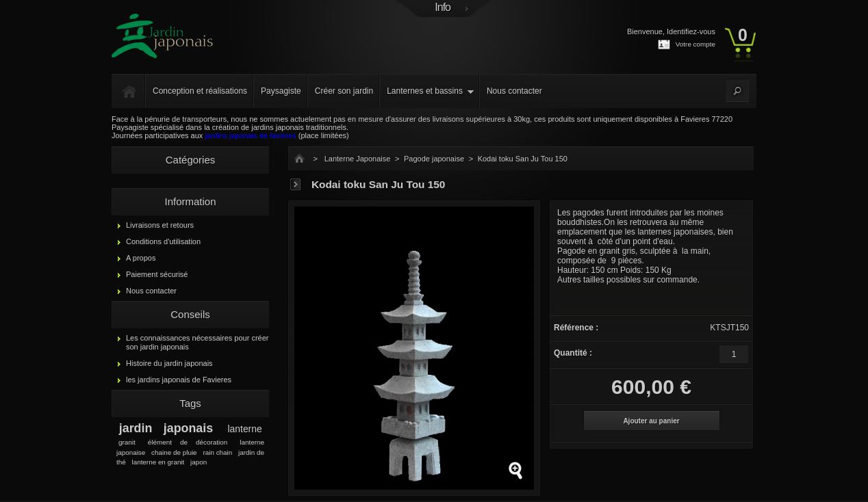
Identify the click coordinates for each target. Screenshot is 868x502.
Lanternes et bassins (425, 91)
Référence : (576, 328)
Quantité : (573, 353)
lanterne (245, 429)
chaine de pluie (174, 452)
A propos (141, 258)
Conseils (190, 314)
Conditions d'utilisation (163, 241)
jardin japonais (166, 428)
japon (199, 462)
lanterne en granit (158, 462)
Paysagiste (281, 91)
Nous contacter (514, 91)
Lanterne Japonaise (358, 159)
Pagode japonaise (434, 159)
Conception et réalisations (200, 91)
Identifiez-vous (691, 31)
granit (127, 442)
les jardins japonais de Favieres (179, 380)
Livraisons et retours (160, 225)
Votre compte (695, 44)
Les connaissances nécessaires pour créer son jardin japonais (197, 342)
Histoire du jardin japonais (169, 363)
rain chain (217, 452)
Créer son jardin (344, 91)
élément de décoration (188, 442)
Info (443, 7)
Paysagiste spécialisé (148, 127)
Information (190, 201)
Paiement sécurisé (157, 274)
